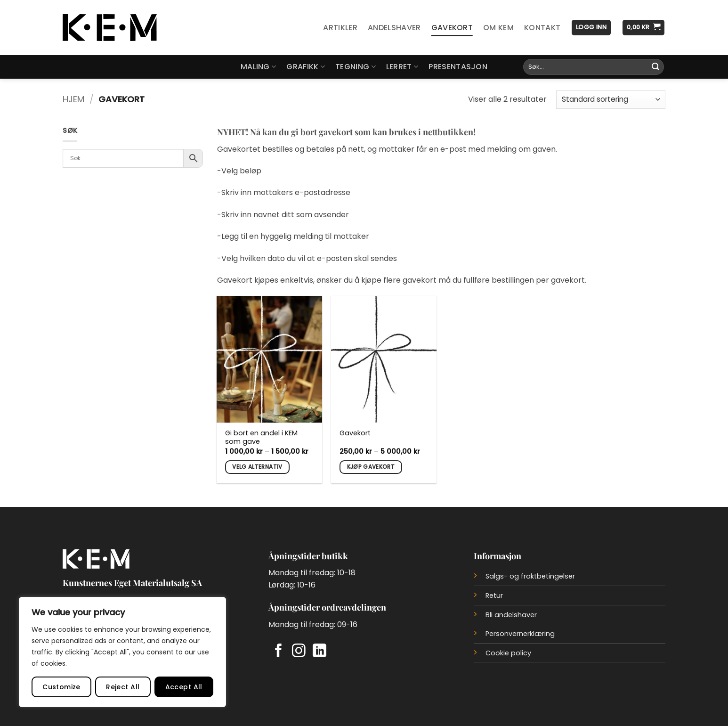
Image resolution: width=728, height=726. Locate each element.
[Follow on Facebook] (279, 652)
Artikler (340, 28)
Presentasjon (458, 67)
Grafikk (306, 67)
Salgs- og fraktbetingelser (530, 576)
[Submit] (655, 67)
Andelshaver (394, 28)
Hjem (73, 99)
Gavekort (452, 28)
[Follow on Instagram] (299, 652)
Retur (494, 595)
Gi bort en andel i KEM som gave (261, 437)
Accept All (184, 687)
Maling (258, 67)
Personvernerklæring (520, 634)
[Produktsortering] (611, 100)
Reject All (123, 687)
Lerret (402, 67)
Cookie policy (508, 653)
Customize (61, 687)
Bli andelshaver (511, 615)
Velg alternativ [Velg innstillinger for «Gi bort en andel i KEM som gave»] (257, 467)
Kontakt (542, 28)
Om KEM (498, 28)
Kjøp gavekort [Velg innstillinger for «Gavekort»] (371, 467)
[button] (591, 28)
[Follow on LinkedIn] (320, 652)
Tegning (356, 67)
